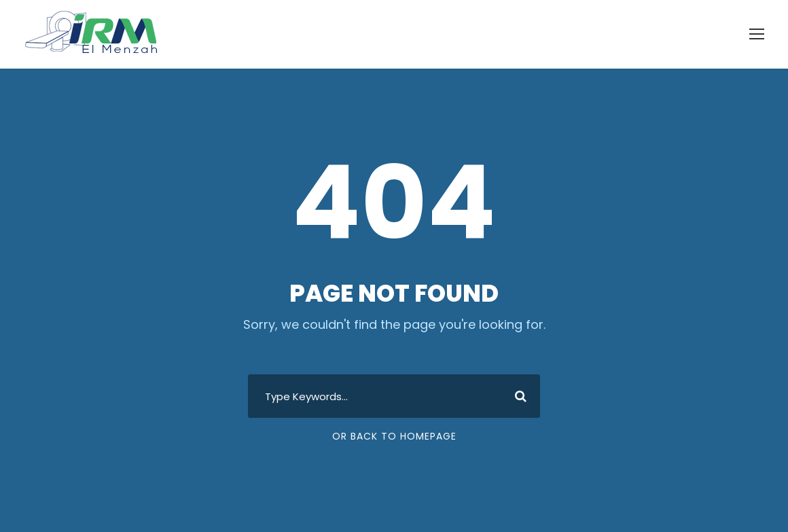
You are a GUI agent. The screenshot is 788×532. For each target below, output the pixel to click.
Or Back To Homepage (394, 436)
